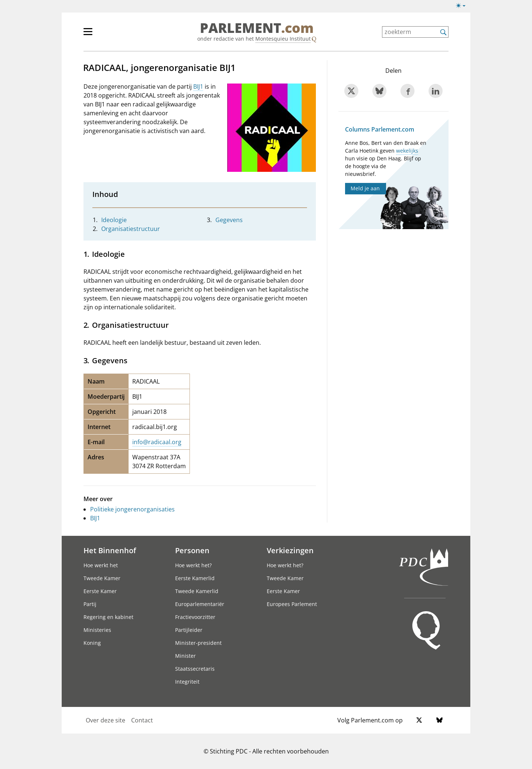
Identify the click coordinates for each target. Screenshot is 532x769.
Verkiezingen (290, 550)
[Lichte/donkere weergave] (463, 7)
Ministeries (97, 630)
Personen (192, 550)
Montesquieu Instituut (283, 39)
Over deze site (105, 720)
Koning (92, 643)
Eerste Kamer (100, 591)
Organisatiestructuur (131, 229)
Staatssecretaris (195, 669)
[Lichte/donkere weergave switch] (463, 6)
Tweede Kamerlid (197, 591)
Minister (185, 656)
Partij (90, 604)
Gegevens (229, 220)
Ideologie (114, 220)
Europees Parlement (292, 604)
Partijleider (189, 630)
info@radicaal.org (157, 442)
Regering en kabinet (108, 617)
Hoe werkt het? (193, 565)
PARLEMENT (257, 28)
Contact (142, 720)
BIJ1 (198, 86)
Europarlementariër (200, 604)
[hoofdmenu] (112, 35)
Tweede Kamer (102, 578)
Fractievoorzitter (195, 617)
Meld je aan (365, 188)
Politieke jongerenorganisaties (132, 509)
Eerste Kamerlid (195, 578)
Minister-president (198, 643)
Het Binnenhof (110, 550)
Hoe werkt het (101, 565)
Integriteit (187, 682)
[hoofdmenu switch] (88, 35)
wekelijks (407, 151)
